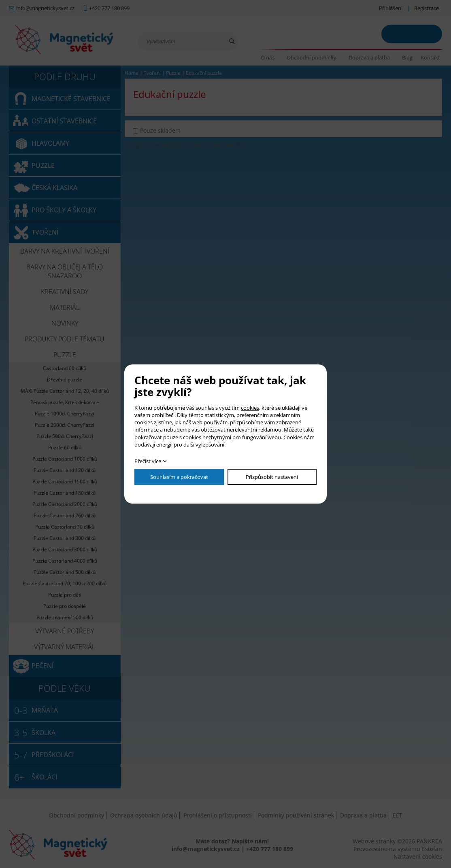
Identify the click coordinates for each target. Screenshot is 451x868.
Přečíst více (148, 461)
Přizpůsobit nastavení (272, 477)
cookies (250, 408)
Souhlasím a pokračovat (179, 477)
